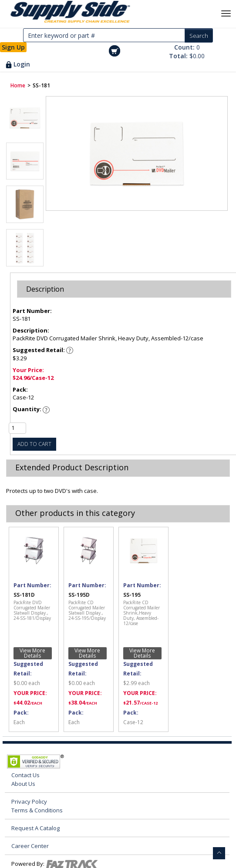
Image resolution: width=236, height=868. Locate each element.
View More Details (32, 653)
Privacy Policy (29, 801)
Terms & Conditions (37, 810)
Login (22, 64)
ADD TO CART (34, 444)
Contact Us (25, 775)
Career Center (30, 846)
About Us (23, 784)
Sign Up (13, 47)
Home (18, 85)
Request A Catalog (35, 828)
